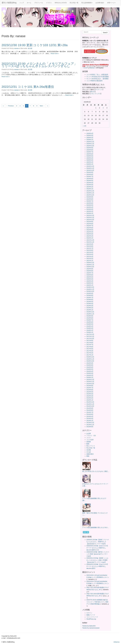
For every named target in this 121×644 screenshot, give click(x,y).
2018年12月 (90, 312)
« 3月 (85, 126)
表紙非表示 (90, 454)
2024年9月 (90, 172)
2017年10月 (90, 338)
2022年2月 (90, 236)
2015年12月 (90, 379)
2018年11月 (90, 314)
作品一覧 (86, 532)
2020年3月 (90, 281)
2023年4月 (90, 207)
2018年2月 (90, 330)
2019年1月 (90, 310)
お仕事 (89, 434)
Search (105, 33)
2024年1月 (90, 189)
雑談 (88, 456)
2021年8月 (90, 246)
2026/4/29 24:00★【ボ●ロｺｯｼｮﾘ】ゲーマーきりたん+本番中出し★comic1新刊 (97, 566)
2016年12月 (90, 357)
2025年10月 (90, 146)
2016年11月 (90, 359)
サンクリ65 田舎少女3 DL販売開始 (98, 77)
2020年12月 (90, 263)
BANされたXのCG (61, 3)
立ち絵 (89, 452)
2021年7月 (90, 248)
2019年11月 (90, 289)
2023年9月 (90, 197)
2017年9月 (90, 341)
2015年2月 (90, 398)
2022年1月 (90, 238)
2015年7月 (90, 388)
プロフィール (39, 3)
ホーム (29, 3)
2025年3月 (90, 160)
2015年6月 (90, 390)
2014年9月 (90, 408)
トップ (22, 3)
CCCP (86, 68)
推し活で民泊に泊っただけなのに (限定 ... (96, 471)
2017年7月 (90, 345)
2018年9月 (90, 316)
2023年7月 (90, 201)
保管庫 (89, 442)
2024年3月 (90, 185)
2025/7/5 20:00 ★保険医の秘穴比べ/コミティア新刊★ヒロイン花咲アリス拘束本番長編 (97, 602)
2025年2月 (90, 162)
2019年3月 (90, 306)
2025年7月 (90, 152)
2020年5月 (90, 277)
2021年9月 (90, 244)
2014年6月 (90, 414)
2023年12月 (90, 191)
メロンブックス (95, 94)
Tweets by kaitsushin (89, 626)
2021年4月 (90, 254)
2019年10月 (90, 291)
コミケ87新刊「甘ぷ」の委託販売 (97, 75)
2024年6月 (90, 179)
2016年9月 (90, 363)
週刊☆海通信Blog (9, 3)
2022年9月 (90, 222)
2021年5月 (90, 252)
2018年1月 (90, 332)
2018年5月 (90, 324)
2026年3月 (90, 135)
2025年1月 (90, 164)
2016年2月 (90, 375)
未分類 (30, 48)
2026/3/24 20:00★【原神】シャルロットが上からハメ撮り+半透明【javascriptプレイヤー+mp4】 (97, 560)
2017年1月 (90, 355)
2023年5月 (90, 205)
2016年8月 (90, 365)
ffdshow (92, 68)
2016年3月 (90, 373)
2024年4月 (90, 183)
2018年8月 (90, 318)
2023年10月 (90, 195)
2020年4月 (90, 279)
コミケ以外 (90, 440)
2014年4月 (90, 416)
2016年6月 (90, 367)
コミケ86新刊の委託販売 (94, 81)
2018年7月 (90, 320)
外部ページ (111, 3)
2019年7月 (90, 297)
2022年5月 (90, 230)
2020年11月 (90, 265)
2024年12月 (90, 166)
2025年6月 (90, 154)
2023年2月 (90, 211)
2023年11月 (90, 193)
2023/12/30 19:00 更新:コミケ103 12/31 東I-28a (35, 45)
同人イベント (91, 446)
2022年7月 (90, 226)
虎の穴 (93, 92)
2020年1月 (90, 285)
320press (116, 642)
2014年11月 (90, 404)
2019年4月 (90, 304)
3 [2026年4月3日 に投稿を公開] (103, 108)
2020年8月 (90, 271)
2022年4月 (90, 232)
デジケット (99, 90)
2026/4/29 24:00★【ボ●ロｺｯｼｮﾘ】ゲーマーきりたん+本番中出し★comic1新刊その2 (97, 548)
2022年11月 (90, 217)
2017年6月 (90, 347)
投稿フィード (91, 615)
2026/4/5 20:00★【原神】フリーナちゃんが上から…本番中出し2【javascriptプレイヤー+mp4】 (98, 542)
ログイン (89, 613)
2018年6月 (90, 322)
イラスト (49, 3)
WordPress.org (91, 619)
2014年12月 (90, 402)
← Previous (10, 106)
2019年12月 (90, 287)
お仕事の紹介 (100, 3)
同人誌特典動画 (87, 3)
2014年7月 (90, 412)
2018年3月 (90, 328)
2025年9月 (90, 148)
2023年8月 (90, 199)
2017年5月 (90, 349)
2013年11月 (90, 425)
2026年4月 (90, 133)
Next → (42, 106)
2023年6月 (90, 203)
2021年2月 (90, 258)
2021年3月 (90, 256)
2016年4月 (90, 371)
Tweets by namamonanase (91, 628)
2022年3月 (90, 234)
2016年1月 (90, 377)
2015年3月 (90, 396)
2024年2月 (90, 187)
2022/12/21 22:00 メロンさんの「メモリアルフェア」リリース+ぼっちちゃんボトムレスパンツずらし (39, 65)
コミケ (89, 438)
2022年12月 (90, 215)
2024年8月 (90, 174)
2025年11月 (90, 144)
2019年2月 (90, 308)
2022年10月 (90, 220)
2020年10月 (90, 267)
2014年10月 (90, 406)
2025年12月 (90, 142)
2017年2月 (90, 353)
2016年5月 (90, 369)
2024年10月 (90, 170)
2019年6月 (90, 299)
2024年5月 (90, 181)
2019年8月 (90, 295)
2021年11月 (90, 242)
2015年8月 (90, 386)
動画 (88, 444)
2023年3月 (90, 209)
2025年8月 (90, 150)
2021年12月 (90, 240)
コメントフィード (92, 617)
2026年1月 (90, 140)
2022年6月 (90, 228)
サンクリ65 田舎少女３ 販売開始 (97, 79)
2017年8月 (90, 343)
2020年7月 (90, 273)
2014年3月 (90, 418)
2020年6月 (90, 275)
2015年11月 (90, 382)
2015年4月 (90, 394)
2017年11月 (90, 336)
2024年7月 (90, 176)
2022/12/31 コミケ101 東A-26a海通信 (28, 87)
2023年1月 (90, 213)
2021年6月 (90, 250)
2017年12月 (90, 334)
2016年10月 (90, 361)
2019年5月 (90, 302)
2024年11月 (90, 168)
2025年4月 (90, 158)
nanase (16, 48)
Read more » (55, 54)
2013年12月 (90, 423)
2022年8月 (90, 224)
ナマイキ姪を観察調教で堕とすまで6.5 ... (96, 528)
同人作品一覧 (74, 3)
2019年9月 (90, 293)
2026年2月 (90, 137)
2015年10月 (90, 384)
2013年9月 (90, 427)
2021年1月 (90, 261)
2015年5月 (90, 392)
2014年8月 (90, 410)
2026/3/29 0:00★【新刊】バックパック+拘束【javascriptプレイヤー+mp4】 (98, 554)
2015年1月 (90, 400)
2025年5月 (90, 156)
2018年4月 (90, 326)
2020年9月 (90, 269)
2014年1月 (90, 420)
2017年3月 (90, 351)
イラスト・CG (91, 436)
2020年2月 (90, 283)
